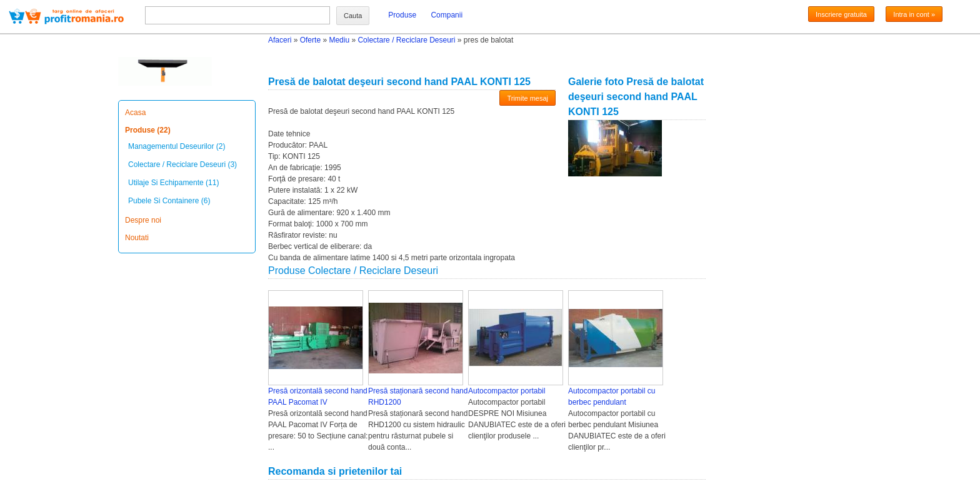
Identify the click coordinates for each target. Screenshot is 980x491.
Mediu (339, 40)
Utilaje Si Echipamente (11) (173, 183)
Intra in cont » (914, 14)
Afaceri (280, 40)
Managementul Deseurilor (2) (177, 146)
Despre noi (143, 220)
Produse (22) (148, 130)
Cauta (353, 16)
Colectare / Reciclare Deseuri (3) (182, 165)
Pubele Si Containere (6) (169, 201)
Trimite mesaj (527, 98)
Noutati (137, 238)
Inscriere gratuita (841, 14)
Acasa (135, 113)
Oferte (310, 40)
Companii (447, 15)
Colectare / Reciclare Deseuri (406, 40)
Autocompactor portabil (507, 391)
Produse (402, 15)
